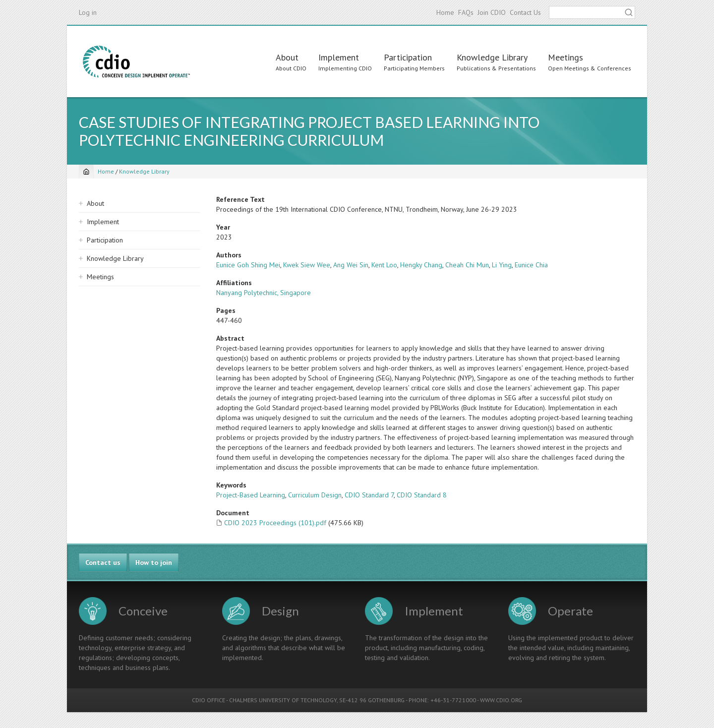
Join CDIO (492, 12)
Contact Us (525, 12)
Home (445, 12)
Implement (339, 57)
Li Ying (502, 265)
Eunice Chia (531, 265)
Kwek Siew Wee (307, 265)
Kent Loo (384, 265)
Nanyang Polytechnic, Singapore (264, 293)
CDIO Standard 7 (369, 495)
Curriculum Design (315, 495)
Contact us (103, 562)
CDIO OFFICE (208, 700)
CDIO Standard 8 (422, 495)
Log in (88, 12)
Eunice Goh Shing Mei (248, 265)
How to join (154, 562)
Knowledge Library (492, 57)
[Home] (86, 172)
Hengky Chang (421, 265)
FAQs (466, 12)
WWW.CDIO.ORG (501, 700)
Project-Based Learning (251, 495)
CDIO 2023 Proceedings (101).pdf (275, 523)
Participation (408, 57)
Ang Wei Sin (351, 265)
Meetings (565, 57)
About (287, 57)
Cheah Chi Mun (467, 265)
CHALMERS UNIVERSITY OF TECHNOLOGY (283, 700)
